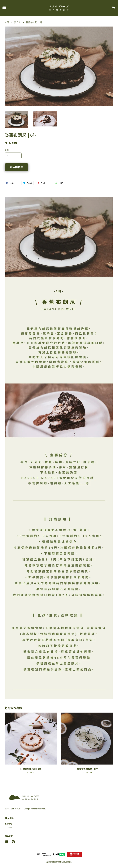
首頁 (7, 22)
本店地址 (8, 824)
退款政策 (68, 862)
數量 (7, 150)
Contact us (9, 827)
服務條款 (50, 862)
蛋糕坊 (17, 22)
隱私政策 (59, 862)
